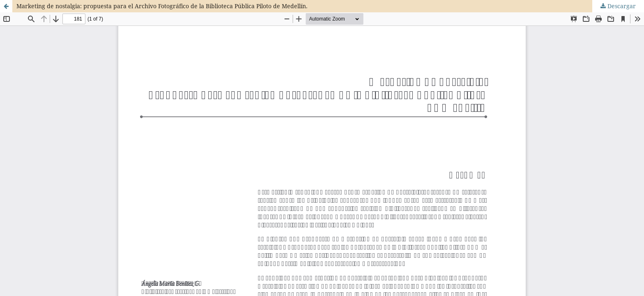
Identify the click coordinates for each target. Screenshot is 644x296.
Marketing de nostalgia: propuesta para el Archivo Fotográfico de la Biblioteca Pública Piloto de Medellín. (162, 6)
